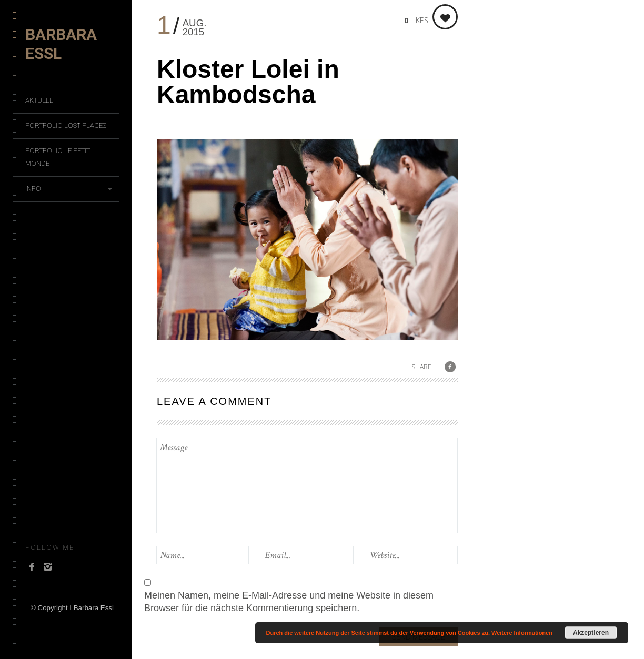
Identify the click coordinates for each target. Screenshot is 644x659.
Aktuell (39, 100)
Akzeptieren (591, 633)
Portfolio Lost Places (66, 125)
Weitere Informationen (522, 633)
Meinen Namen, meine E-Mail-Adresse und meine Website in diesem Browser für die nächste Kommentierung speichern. (289, 602)
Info (33, 189)
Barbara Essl (61, 44)
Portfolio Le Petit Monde (58, 157)
